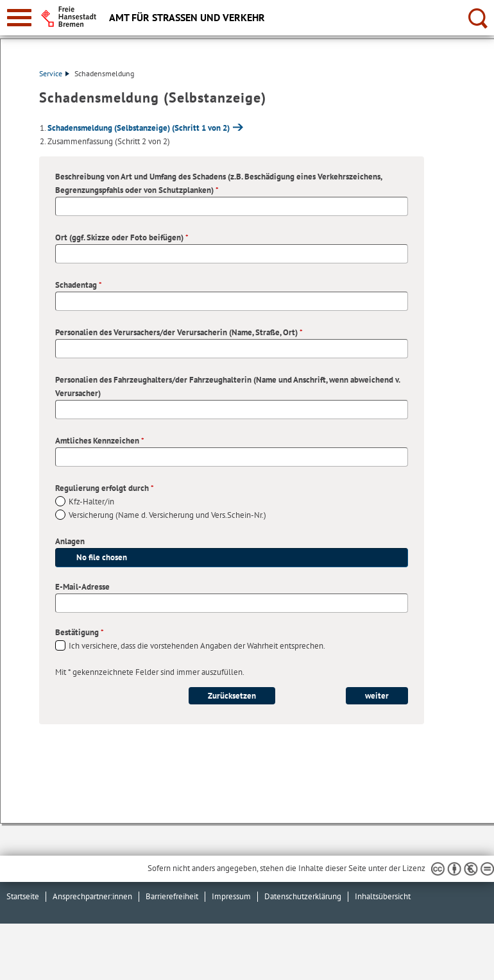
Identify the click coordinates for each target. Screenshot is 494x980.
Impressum (231, 896)
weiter (377, 696)
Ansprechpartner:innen (92, 896)
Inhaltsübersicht (383, 896)
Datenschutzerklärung (303, 896)
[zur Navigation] (19, 18)
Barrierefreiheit (172, 896)
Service (54, 73)
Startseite (23, 896)
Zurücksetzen (232, 696)
